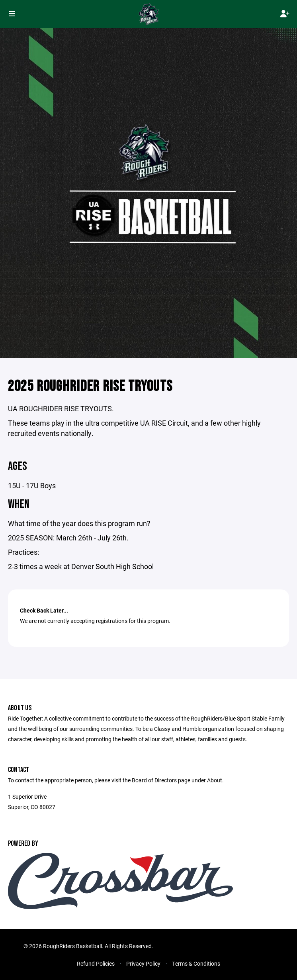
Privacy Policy (143, 963)
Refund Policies (96, 963)
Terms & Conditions (196, 963)
